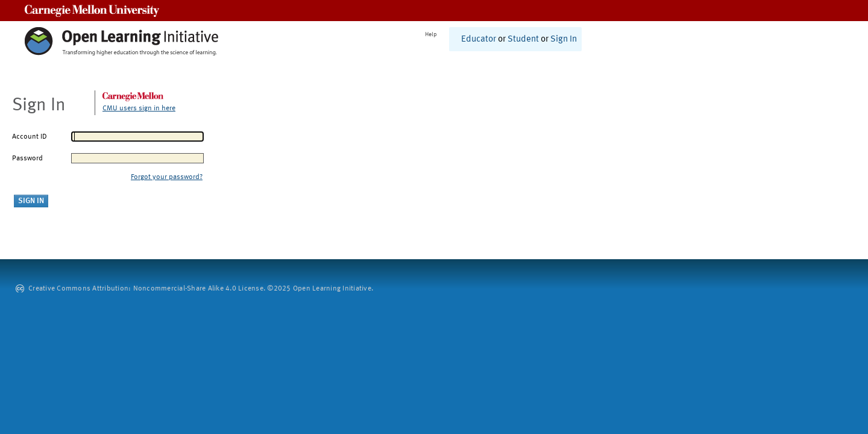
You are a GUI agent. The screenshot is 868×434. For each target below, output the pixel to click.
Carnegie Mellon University (92, 11)
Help (431, 34)
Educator (479, 39)
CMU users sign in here (139, 108)
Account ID (30, 137)
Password (27, 159)
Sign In (564, 39)
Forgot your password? (167, 177)
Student (523, 39)
